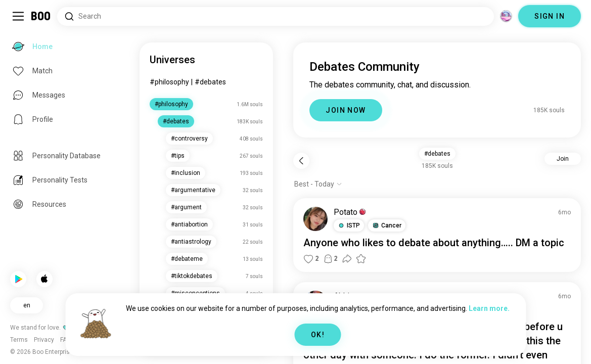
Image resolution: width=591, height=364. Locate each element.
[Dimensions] (506, 16)
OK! (318, 335)
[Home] (41, 16)
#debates (210, 82)
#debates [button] (437, 154)
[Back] (301, 161)
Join (563, 159)
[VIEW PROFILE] (315, 219)
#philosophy (169, 82)
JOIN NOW (346, 110)
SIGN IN (550, 16)
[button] (349, 225)
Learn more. (489, 308)
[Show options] (318, 184)
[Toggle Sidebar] (18, 16)
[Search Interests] (276, 16)
